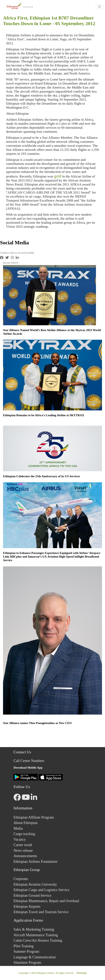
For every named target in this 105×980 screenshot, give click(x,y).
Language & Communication (35, 957)
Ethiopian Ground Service (32, 895)
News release (23, 850)
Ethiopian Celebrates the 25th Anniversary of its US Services (41, 476)
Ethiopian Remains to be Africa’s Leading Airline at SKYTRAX (44, 415)
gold (57, 176)
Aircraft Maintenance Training (36, 935)
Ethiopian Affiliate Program (34, 817)
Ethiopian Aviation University (35, 884)
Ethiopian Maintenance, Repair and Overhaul (46, 901)
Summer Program (26, 951)
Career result (23, 845)
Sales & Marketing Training (34, 929)
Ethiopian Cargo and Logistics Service (41, 890)
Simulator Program (27, 963)
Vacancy (20, 839)
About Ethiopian (26, 823)
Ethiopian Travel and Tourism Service (41, 912)
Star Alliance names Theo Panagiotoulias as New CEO (37, 723)
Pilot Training (24, 946)
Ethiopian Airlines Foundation (35, 862)
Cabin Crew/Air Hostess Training (38, 940)
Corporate (21, 879)
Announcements (25, 856)
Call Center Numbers (29, 761)
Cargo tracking (24, 834)
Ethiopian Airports (27, 907)
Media (18, 828)
